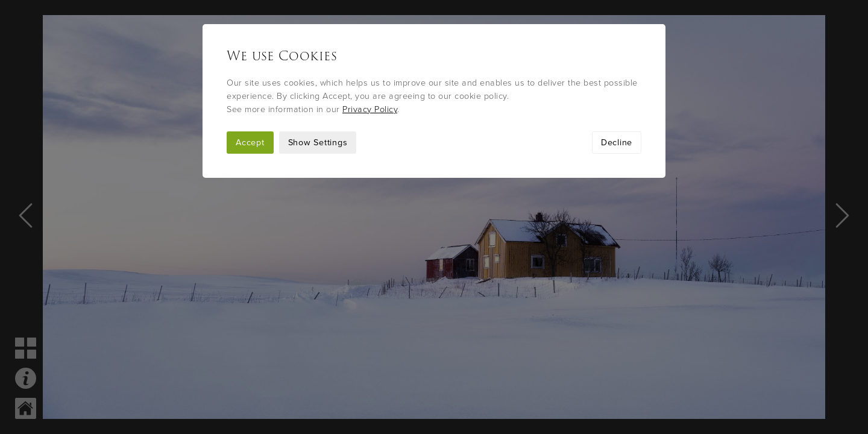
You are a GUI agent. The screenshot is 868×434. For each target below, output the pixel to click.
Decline (617, 143)
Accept (250, 143)
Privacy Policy (370, 109)
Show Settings (318, 143)
